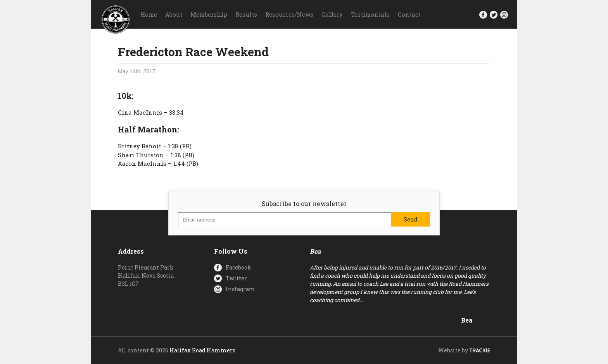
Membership (209, 14)
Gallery (332, 14)
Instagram (240, 289)
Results (246, 14)
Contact (409, 14)
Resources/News (289, 14)
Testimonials (370, 14)
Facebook (238, 267)
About (174, 14)
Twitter (236, 278)
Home (149, 14)
